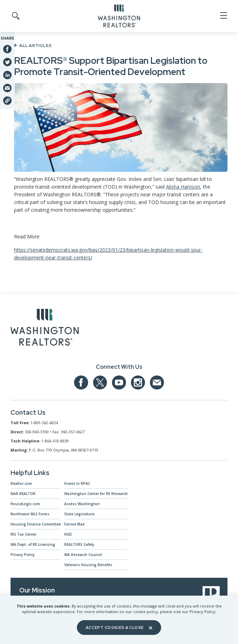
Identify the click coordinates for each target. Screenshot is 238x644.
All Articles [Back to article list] (33, 46)
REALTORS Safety (79, 544)
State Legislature (79, 514)
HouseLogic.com (25, 504)
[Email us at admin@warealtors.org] (157, 382)
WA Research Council (83, 555)
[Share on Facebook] (7, 49)
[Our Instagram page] (138, 382)
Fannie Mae (74, 524)
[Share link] (7, 101)
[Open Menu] (223, 16)
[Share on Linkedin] (7, 75)
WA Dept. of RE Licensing (33, 544)
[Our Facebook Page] (81, 382)
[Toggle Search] (15, 16)
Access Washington (82, 504)
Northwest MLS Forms (30, 514)
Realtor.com (21, 483)
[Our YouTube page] (119, 382)
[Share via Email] (7, 88)
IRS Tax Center (24, 534)
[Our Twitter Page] (100, 382)
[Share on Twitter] (7, 62)
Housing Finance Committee (36, 524)
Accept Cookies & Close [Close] (119, 628)
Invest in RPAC (77, 483)
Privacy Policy (22, 555)
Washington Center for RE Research (96, 494)
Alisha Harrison (183, 187)
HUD (68, 534)
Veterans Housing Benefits (88, 565)
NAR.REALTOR (23, 494)
